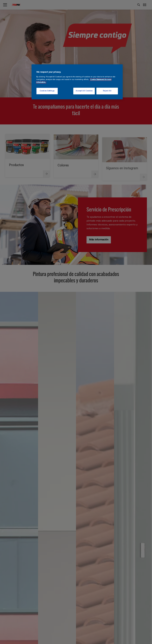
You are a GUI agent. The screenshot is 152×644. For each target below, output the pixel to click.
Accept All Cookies (84, 91)
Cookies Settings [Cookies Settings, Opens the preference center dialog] (47, 91)
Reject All (107, 91)
